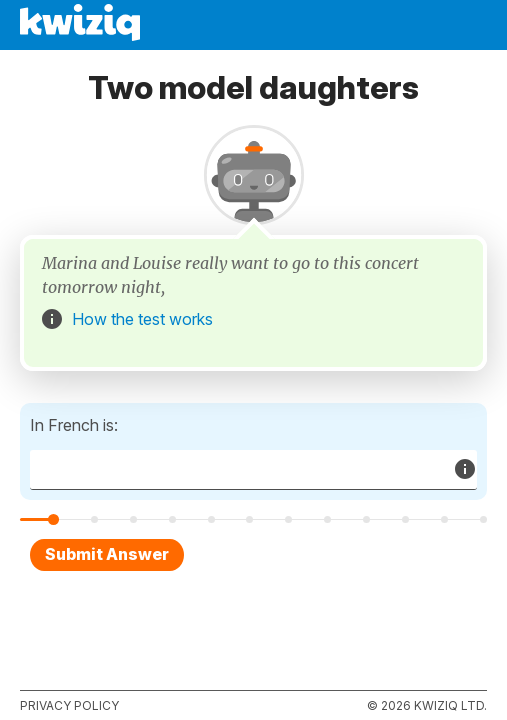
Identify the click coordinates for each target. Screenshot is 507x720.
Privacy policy (69, 705)
